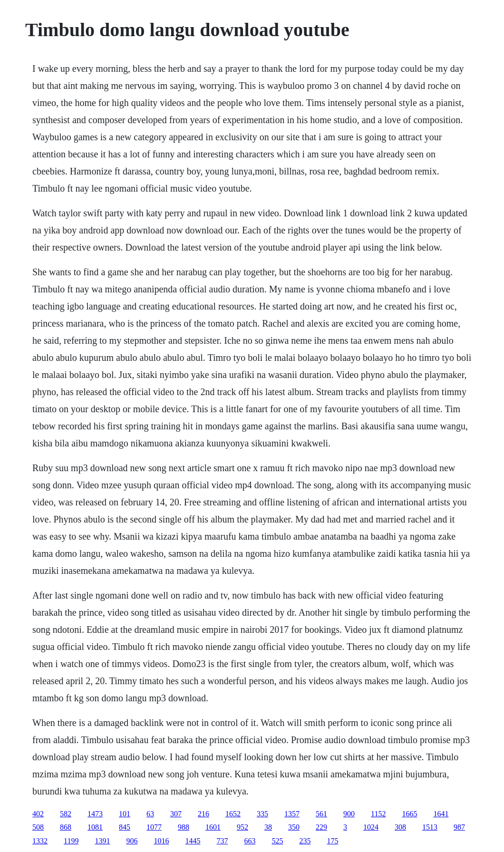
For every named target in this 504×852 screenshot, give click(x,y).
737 (222, 841)
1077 (154, 827)
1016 (161, 841)
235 (305, 841)
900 (349, 814)
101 (125, 814)
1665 (409, 814)
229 (321, 827)
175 (332, 841)
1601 (213, 827)
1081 (95, 827)
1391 (102, 841)
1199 (71, 841)
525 (277, 841)
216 (204, 814)
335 (262, 814)
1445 (193, 841)
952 (242, 827)
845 (125, 827)
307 (176, 814)
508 (38, 827)
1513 (430, 827)
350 (294, 827)
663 (250, 841)
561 (321, 814)
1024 (371, 827)
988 (184, 827)
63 (150, 814)
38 (268, 827)
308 (400, 827)
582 (66, 814)
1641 (441, 814)
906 (132, 841)
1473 (95, 814)
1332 (40, 841)
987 (459, 827)
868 (66, 827)
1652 (233, 814)
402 (38, 814)
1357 (292, 814)
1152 (378, 814)
